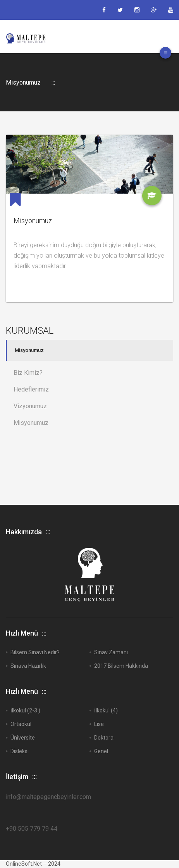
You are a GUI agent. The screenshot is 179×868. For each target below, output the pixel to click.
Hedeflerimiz (31, 389)
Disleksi (20, 751)
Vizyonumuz (30, 406)
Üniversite (23, 738)
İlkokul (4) (106, 710)
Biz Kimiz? (28, 373)
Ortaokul (21, 724)
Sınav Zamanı (111, 652)
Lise (99, 724)
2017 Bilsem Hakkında (121, 666)
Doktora (104, 738)
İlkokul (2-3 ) (25, 710)
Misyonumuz (29, 350)
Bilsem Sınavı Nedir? (35, 652)
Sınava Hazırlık (28, 666)
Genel (101, 751)
